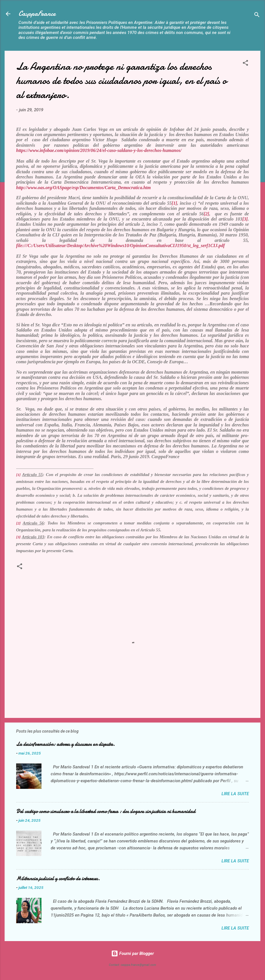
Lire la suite (235, 794)
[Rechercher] (257, 16)
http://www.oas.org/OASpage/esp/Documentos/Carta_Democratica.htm (84, 188)
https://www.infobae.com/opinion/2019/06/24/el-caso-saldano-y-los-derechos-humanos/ (99, 150)
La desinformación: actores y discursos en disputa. (66, 744)
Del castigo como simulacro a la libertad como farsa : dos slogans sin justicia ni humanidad (106, 811)
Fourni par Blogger (132, 953)
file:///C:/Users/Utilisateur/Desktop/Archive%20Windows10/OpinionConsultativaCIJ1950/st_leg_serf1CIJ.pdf (120, 246)
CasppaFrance (37, 14)
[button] (245, 64)
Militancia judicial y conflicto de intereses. (58, 879)
